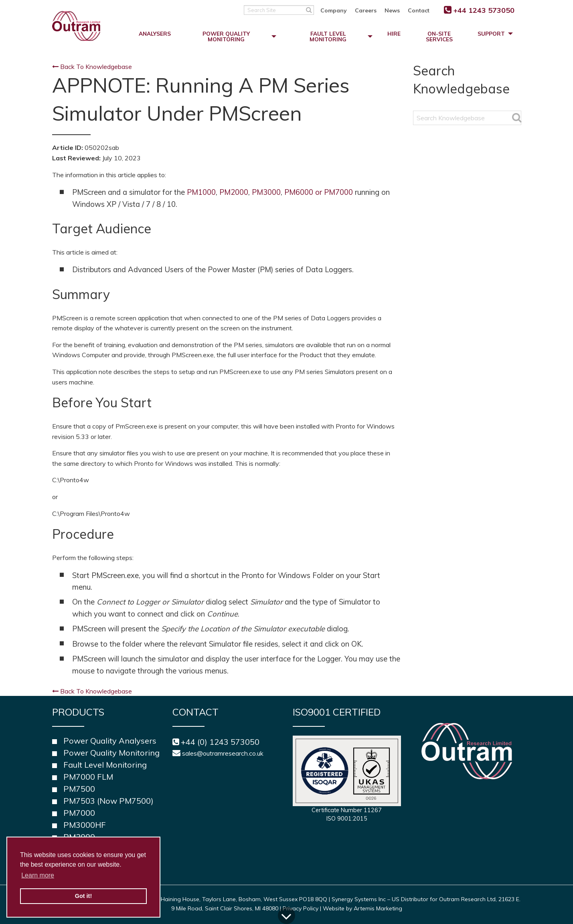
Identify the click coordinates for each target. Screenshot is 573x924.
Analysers (155, 33)
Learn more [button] (38, 875)
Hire (394, 33)
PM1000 (201, 192)
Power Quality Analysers (110, 741)
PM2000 (234, 192)
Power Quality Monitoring (226, 36)
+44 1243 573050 (484, 10)
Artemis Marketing (378, 908)
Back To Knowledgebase (92, 67)
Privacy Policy (301, 908)
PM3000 (266, 192)
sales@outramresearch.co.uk (223, 753)
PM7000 (79, 813)
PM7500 (79, 789)
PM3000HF (85, 825)
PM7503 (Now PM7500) (108, 801)
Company (334, 10)
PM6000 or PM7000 (319, 192)
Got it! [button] (83, 896)
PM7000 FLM (88, 777)
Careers (366, 10)
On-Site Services (439, 36)
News (392, 10)
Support (491, 33)
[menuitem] (338, 10)
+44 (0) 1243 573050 (220, 742)
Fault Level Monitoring (328, 36)
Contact (419, 10)
